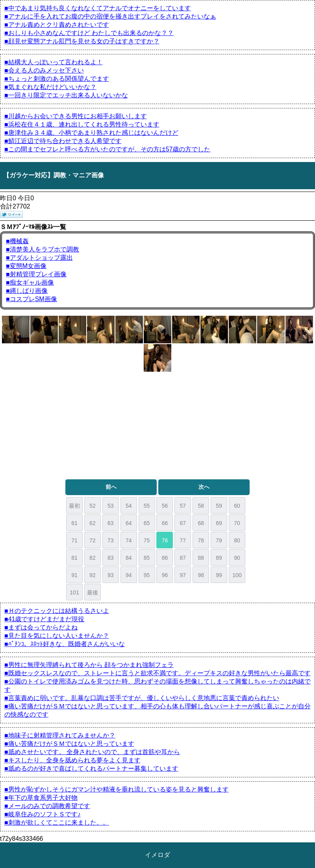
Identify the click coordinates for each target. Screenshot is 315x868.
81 (74, 558)
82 (93, 558)
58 (201, 506)
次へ (204, 487)
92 (93, 575)
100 (237, 575)
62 (93, 523)
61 (74, 523)
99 (219, 575)
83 (111, 558)
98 (201, 575)
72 (93, 540)
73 (111, 540)
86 (165, 558)
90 (237, 558)
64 (129, 523)
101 (74, 592)
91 (74, 575)
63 (111, 523)
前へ (111, 487)
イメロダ (157, 855)
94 (129, 575)
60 (237, 506)
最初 (74, 506)
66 (165, 523)
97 (183, 575)
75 (147, 540)
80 (237, 540)
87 (183, 558)
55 (147, 506)
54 (129, 506)
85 (147, 558)
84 (129, 558)
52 (93, 506)
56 (165, 506)
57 (183, 506)
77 (183, 540)
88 (201, 558)
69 (219, 523)
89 (219, 558)
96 (165, 575)
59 (219, 506)
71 (74, 540)
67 (183, 523)
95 (147, 575)
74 (129, 540)
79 (219, 540)
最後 (93, 592)
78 (201, 540)
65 (147, 523)
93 (111, 575)
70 (237, 523)
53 (111, 506)
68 (201, 523)
